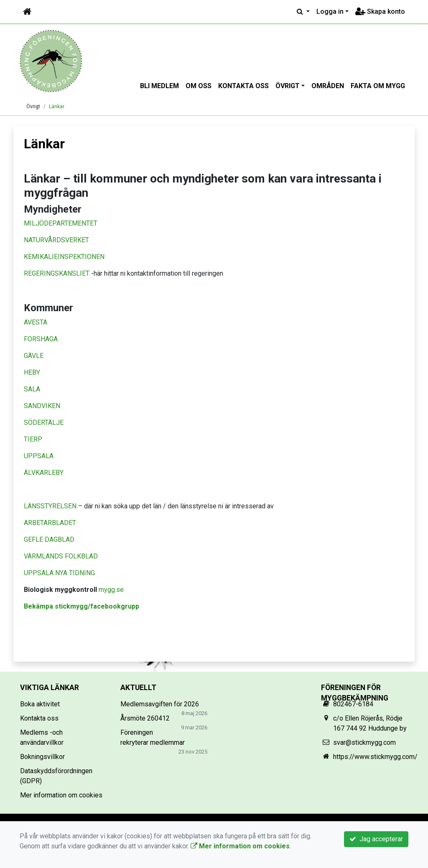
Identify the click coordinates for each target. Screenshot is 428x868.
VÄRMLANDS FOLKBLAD (61, 556)
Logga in (330, 11)
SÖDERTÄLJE (44, 423)
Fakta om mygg (378, 86)
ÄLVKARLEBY (44, 473)
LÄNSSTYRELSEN (50, 506)
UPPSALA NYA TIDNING (59, 573)
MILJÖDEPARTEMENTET (61, 223)
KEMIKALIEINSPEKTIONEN (64, 257)
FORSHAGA (41, 339)
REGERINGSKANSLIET (57, 273)
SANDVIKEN (42, 406)
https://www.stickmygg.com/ (375, 757)
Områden (328, 86)
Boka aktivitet (40, 704)
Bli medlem (159, 86)
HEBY (32, 372)
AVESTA (36, 322)
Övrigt (288, 86)
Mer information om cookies (61, 795)
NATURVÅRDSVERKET (56, 240)
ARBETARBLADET (51, 523)
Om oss (199, 86)
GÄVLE (34, 356)
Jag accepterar (376, 839)
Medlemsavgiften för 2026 (160, 704)
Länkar (57, 107)
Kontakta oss (243, 86)
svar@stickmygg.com (364, 742)
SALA (32, 389)
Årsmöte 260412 (145, 718)
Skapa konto (380, 11)
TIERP (33, 439)
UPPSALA (39, 456)
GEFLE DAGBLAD (49, 539)
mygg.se (111, 590)
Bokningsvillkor (42, 757)
